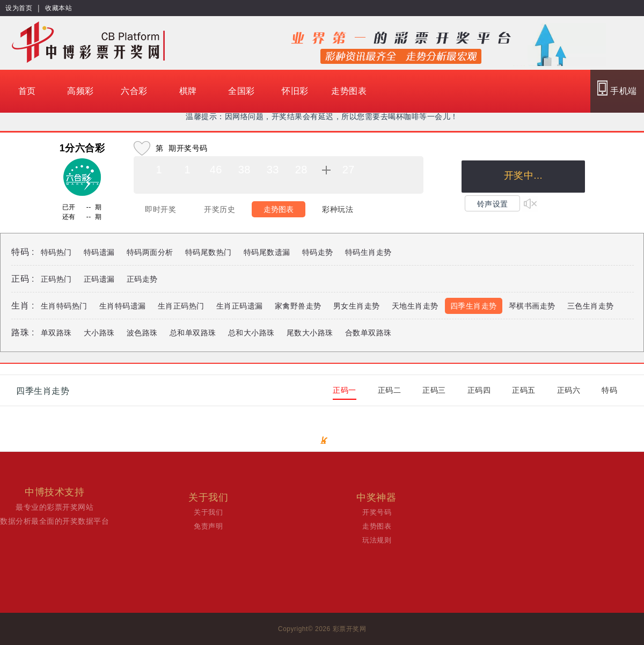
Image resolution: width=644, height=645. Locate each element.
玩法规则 (377, 540)
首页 (27, 91)
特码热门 (56, 252)
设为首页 (19, 8)
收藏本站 (58, 8)
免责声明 (208, 526)
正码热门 (56, 279)
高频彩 (80, 91)
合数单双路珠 (368, 333)
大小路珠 (99, 333)
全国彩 (241, 91)
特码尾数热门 (208, 252)
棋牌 (188, 91)
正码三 (434, 390)
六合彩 (134, 91)
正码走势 (142, 279)
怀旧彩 (295, 91)
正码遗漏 (99, 279)
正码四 (479, 390)
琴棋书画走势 (532, 306)
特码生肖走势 (368, 252)
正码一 (345, 390)
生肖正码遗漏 (240, 306)
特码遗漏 (99, 252)
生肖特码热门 (64, 306)
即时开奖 (160, 209)
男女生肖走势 (357, 306)
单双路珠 (56, 333)
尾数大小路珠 (310, 333)
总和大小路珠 (251, 333)
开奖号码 (377, 512)
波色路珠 (142, 333)
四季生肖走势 (474, 306)
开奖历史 (219, 209)
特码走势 (318, 252)
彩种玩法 (338, 209)
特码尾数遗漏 (267, 252)
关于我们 (208, 512)
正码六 (569, 390)
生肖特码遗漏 (123, 306)
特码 (609, 390)
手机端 (617, 88)
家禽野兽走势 (298, 306)
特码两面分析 (150, 252)
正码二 (390, 390)
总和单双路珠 (193, 333)
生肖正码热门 (181, 306)
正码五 (524, 390)
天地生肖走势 (415, 306)
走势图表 (349, 91)
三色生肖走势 (591, 306)
